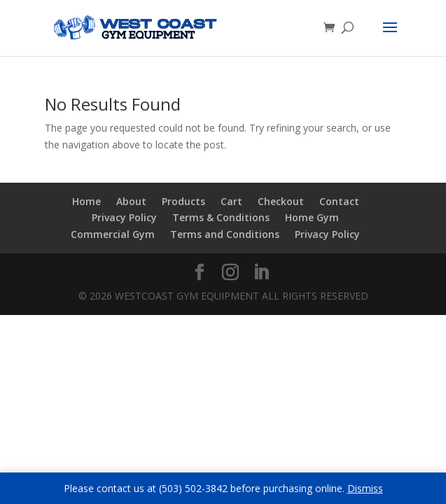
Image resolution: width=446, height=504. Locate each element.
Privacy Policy (124, 217)
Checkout (281, 201)
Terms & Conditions (221, 217)
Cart (231, 201)
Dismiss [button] (365, 488)
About (131, 201)
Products (183, 201)
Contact (339, 201)
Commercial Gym (113, 234)
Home (86, 201)
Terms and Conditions (225, 234)
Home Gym (312, 217)
